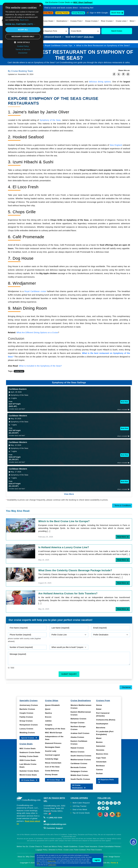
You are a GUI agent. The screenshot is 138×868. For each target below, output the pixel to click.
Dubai (99, 709)
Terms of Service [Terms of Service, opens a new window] (23, 49)
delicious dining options (100, 82)
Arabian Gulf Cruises (80, 733)
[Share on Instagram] (128, 74)
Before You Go (22, 847)
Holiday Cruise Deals (29, 756)
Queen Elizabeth (52, 705)
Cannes (99, 770)
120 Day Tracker (80, 806)
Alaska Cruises (77, 737)
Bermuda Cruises (78, 767)
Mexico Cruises (77, 752)
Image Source (114, 857)
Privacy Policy (52, 861)
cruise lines (19, 371)
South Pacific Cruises (80, 779)
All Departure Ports (106, 781)
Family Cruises (26, 717)
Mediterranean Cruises (81, 760)
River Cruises (107, 21)
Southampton (102, 724)
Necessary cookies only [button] (23, 37)
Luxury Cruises (26, 729)
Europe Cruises (78, 723)
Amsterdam (101, 762)
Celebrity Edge (52, 759)
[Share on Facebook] (114, 74)
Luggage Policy (42, 850)
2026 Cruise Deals (28, 760)
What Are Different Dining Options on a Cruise (37, 333)
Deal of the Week (46, 13)
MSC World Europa (53, 733)
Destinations (62, 21)
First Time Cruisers (94, 850)
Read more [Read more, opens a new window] (24, 20)
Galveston (101, 746)
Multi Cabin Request (81, 803)
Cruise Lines (121, 21)
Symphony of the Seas (50, 120)
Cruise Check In (36, 847)
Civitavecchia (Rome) (106, 720)
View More (69, 494)
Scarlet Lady (51, 751)
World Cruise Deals (28, 775)
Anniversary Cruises (29, 705)
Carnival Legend (52, 755)
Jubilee (48, 721)
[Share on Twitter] (119, 74)
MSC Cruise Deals (28, 749)
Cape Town (101, 758)
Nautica (48, 713)
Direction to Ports (56, 850)
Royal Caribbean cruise (35, 291)
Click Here (89, 37)
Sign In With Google (99, 13)
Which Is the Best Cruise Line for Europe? (64, 521)
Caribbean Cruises (79, 763)
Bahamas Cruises (79, 719)
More (132, 21)
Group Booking (78, 13)
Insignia (49, 725)
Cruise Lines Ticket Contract (75, 850)
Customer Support (53, 828)
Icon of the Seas (52, 767)
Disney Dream (51, 775)
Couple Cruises (26, 713)
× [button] (40, 6)
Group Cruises (26, 721)
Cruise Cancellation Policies (110, 847)
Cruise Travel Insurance (88, 847)
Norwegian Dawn (53, 747)
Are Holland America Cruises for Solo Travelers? (68, 594)
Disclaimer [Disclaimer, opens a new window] (23, 53)
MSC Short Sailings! (83, 2)
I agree (97, 860)
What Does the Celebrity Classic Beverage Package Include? (75, 570)
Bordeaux (100, 766)
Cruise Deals (48, 21)
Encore (48, 717)
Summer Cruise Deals (29, 771)
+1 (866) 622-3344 (53, 818)
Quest (48, 709)
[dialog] (23, 30)
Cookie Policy (52, 865)
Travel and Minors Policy (53, 847)
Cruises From (76, 21)
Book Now (116, 13)
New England (116, 145)
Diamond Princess (53, 743)
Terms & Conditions (122, 506)
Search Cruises (117, 31)
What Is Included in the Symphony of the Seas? (40, 366)
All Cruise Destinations (79, 787)
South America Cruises (81, 756)
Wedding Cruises (27, 733)
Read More (122, 537)
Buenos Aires (102, 754)
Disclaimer (126, 687)
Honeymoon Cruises (29, 725)
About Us (21, 857)
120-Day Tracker (62, 13)
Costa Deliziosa (52, 771)
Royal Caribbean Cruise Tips (58, 45)
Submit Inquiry (69, 674)
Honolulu (100, 750)
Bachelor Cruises (27, 709)
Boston (99, 742)
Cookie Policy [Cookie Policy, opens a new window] (23, 46)
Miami (99, 738)
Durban (99, 773)
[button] (53, 31)
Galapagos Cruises (79, 771)
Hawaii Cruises (77, 748)
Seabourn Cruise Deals (30, 752)
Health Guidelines (71, 847)
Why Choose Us (32, 857)
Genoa (99, 705)
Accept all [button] (23, 30)
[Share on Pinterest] (123, 74)
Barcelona (101, 728)
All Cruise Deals (29, 780)
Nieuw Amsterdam (53, 763)
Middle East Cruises (80, 775)
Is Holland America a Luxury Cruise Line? (64, 547)
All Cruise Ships (55, 780)
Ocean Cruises (91, 21)
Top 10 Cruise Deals (81, 813)
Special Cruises (29, 738)
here (38, 863)
